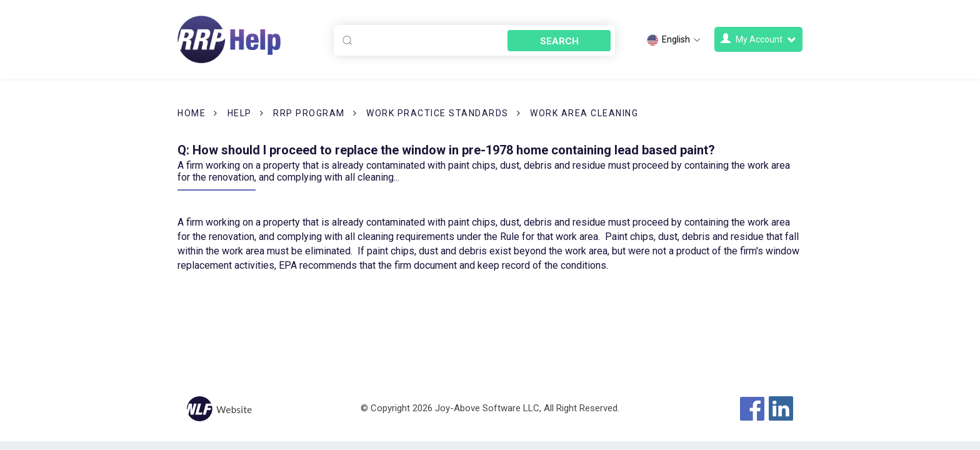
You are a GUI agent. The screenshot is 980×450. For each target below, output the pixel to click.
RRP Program (309, 113)
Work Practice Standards (437, 113)
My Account (758, 39)
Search (559, 41)
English (674, 40)
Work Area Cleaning (584, 113)
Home (192, 113)
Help (240, 113)
